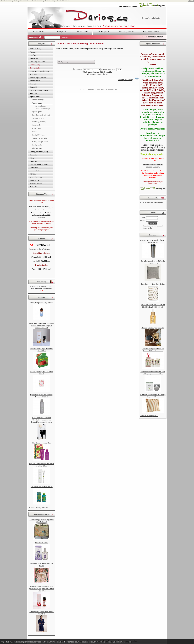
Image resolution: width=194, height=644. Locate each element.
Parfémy (33, 55)
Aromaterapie (35, 81)
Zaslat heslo (147, 228)
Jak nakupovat (103, 32)
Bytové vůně (35, 97)
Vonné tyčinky (37, 128)
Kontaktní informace (151, 32)
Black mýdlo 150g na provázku (153, 328)
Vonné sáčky (37, 125)
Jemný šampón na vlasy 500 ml (42, 303)
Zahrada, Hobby (36, 184)
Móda (32, 158)
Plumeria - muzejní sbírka (39, 71)
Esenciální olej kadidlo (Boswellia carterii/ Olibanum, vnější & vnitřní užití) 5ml (42, 326)
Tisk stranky (129, 80)
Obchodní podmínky (126, 32)
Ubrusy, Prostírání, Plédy (39, 152)
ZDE (41, 290)
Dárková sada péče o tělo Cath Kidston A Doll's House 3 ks (153, 350)
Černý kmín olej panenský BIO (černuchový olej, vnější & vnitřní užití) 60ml (42, 589)
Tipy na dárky (35, 68)
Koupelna (34, 161)
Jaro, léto (33, 187)
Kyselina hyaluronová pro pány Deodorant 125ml (42, 396)
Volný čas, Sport (36, 177)
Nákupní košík (82, 32)
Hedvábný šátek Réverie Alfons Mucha (42, 564)
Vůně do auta (37, 148)
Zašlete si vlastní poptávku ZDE (97, 74)
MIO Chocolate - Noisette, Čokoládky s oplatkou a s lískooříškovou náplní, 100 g (42, 420)
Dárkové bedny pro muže (39, 164)
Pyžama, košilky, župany (39, 90)
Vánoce (33, 52)
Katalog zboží (61, 32)
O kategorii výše (63, 62)
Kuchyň (33, 84)
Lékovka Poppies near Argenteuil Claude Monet (41, 521)
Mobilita (33, 174)
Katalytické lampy (39, 118)
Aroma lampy (37, 103)
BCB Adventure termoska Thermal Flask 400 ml (153, 241)
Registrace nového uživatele (153, 226)
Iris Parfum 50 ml (42, 543)
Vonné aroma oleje (43, 109)
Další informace (119, 642)
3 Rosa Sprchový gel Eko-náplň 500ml (41, 373)
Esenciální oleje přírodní (41, 115)
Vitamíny (33, 93)
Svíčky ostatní (37, 145)
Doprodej (33, 87)
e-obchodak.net (83, 90)
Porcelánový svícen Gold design (153, 284)
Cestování (34, 155)
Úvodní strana (39, 32)
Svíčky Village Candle (40, 142)
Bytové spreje (37, 112)
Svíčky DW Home (39, 135)
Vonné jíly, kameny (39, 122)
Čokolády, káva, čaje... (38, 62)
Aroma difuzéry (38, 100)
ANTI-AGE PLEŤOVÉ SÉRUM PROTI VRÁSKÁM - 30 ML (153, 306)
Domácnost (34, 168)
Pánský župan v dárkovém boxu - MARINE (42, 613)
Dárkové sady (35, 65)
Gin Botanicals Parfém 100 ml (42, 487)
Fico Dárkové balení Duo (42, 443)
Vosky (34, 132)
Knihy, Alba (34, 180)
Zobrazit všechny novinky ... (39, 507)
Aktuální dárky (35, 49)
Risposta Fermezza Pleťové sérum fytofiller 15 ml (42, 465)
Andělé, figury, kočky (38, 77)
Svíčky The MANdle (40, 138)
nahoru (120, 80)
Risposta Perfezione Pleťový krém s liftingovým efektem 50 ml (153, 373)
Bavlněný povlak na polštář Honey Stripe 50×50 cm (153, 396)
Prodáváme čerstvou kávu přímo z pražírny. (153, 166)
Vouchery (33, 74)
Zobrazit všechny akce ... (149, 416)
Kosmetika (34, 58)
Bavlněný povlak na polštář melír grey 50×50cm (153, 262)
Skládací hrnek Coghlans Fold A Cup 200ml (42, 350)
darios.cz (191, 1)
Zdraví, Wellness (36, 171)
